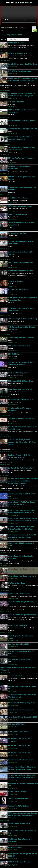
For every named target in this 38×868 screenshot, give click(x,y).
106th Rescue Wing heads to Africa (20, 271)
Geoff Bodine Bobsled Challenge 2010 (22, 419)
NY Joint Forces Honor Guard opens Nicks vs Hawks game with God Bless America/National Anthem (23, 481)
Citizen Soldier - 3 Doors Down (19, 824)
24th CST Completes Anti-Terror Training (22, 319)
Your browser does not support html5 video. (19, 15)
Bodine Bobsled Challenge (17, 792)
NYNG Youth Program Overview (19, 862)
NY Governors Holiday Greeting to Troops (23, 703)
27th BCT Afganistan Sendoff (18, 799)
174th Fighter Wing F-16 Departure (20, 389)
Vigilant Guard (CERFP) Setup (18, 594)
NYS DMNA (5, 866)
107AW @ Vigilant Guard (17, 583)
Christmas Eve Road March (17, 233)
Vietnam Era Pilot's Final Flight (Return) (22, 120)
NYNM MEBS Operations (17, 43)
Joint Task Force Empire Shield (19, 659)
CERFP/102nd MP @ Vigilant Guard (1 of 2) (23, 615)
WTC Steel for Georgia (16, 102)
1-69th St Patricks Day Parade (18, 373)
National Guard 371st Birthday (18, 806)
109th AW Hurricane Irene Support (20, 71)
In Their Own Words (15, 676)
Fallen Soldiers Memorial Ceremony (21, 710)
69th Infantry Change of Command (20, 263)
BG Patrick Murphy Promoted (18, 290)
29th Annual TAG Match (16, 724)
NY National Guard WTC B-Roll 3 (19, 753)
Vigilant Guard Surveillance (18, 625)
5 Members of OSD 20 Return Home (21, 381)
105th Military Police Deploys (18, 198)
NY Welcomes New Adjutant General (21, 400)
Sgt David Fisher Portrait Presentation (21, 468)
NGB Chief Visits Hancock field (19, 346)
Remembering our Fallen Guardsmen (21, 338)
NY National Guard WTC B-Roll (19, 739)
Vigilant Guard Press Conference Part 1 (22, 569)
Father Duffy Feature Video (18, 214)
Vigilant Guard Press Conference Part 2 (22, 576)
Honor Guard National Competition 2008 (22, 717)
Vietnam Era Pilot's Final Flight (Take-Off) (22, 129)
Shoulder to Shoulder (16, 281)
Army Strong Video (15, 847)
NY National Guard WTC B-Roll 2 (19, 746)
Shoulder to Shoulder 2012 (17, 53)
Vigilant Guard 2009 (14, 35)
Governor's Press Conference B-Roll (21, 760)
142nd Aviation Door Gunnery (18, 732)
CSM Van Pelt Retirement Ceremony (21, 158)
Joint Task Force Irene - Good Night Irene (22, 64)
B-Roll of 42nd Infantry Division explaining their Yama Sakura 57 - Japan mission (22, 442)
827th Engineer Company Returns (20, 206)
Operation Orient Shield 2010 (18, 644)
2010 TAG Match (14, 354)
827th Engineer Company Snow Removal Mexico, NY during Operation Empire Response (22, 816)
